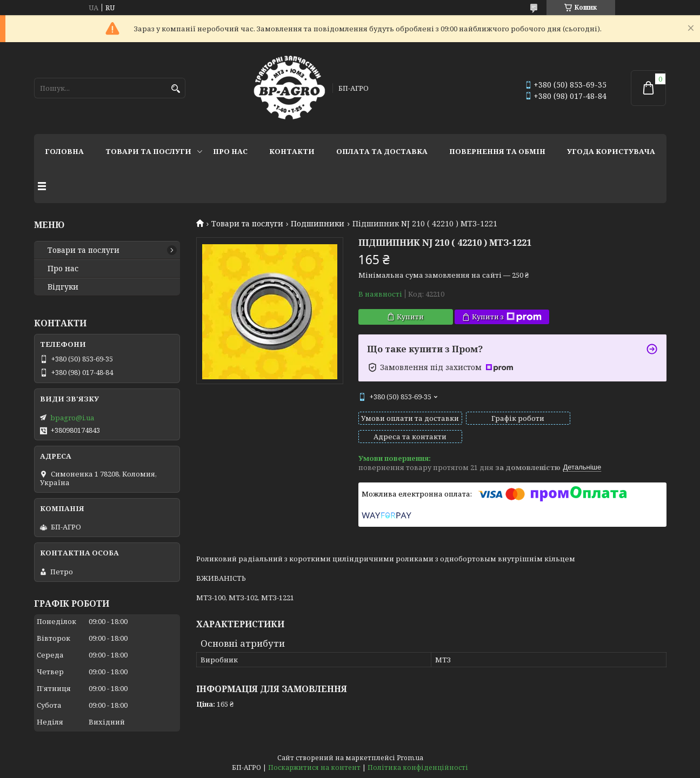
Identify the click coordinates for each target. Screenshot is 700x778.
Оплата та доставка (382, 151)
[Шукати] (176, 89)
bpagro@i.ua (72, 418)
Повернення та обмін (497, 151)
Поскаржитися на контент (314, 767)
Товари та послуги (148, 151)
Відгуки (63, 287)
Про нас (230, 151)
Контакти (292, 151)
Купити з (507, 317)
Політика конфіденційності (418, 767)
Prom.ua (410, 758)
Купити (410, 317)
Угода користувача (611, 151)
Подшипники (318, 224)
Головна (64, 151)
